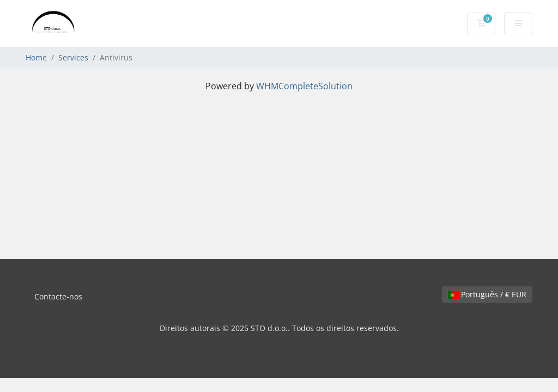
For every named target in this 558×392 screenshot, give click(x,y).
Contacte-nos (58, 296)
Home (36, 57)
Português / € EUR (487, 294)
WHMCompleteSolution (304, 86)
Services (73, 57)
